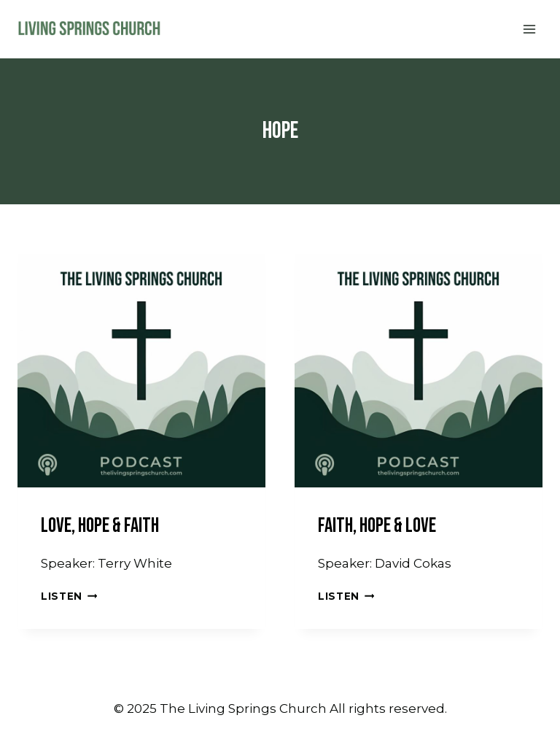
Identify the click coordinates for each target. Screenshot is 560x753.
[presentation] (141, 363)
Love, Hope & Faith (100, 526)
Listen (69, 596)
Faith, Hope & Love (377, 526)
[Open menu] (529, 29)
